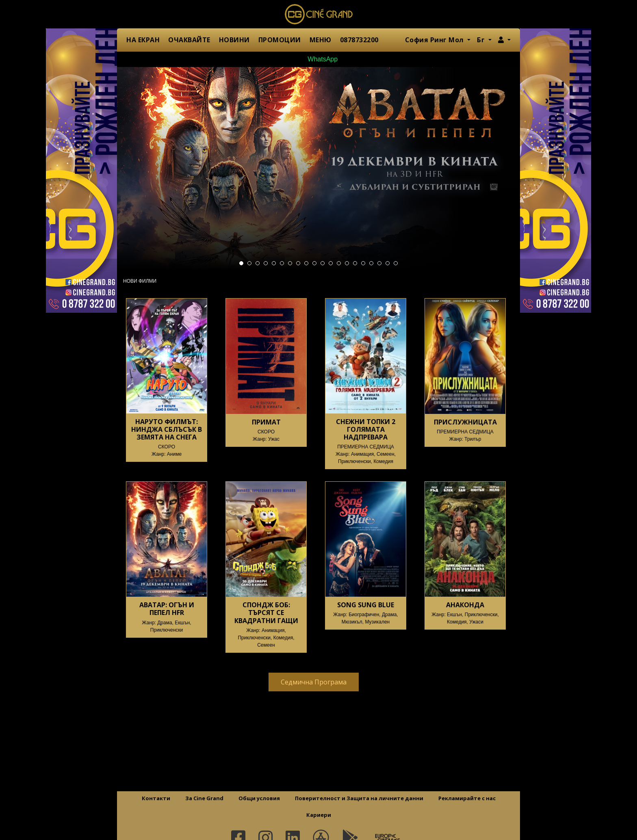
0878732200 (359, 40)
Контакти (156, 798)
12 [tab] (331, 263)
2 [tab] (249, 263)
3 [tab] (258, 263)
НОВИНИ (234, 40)
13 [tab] (339, 263)
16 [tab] (363, 263)
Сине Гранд (318, 14)
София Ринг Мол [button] (435, 40)
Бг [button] (482, 40)
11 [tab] (323, 263)
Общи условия (259, 798)
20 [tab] (396, 263)
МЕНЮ (321, 40)
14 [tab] (347, 263)
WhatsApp (318, 59)
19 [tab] (388, 263)
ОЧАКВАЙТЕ (189, 40)
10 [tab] (314, 263)
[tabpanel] (318, 169)
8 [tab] (298, 263)
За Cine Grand (204, 798)
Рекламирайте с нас (467, 798)
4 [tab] (266, 263)
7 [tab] (290, 263)
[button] (504, 40)
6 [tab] (282, 263)
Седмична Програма (314, 682)
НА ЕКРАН (143, 40)
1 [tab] (241, 263)
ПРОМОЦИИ (280, 40)
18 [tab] (379, 263)
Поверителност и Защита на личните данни (359, 798)
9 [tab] (306, 263)
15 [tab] (355, 263)
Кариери (319, 815)
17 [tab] (371, 263)
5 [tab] (274, 263)
